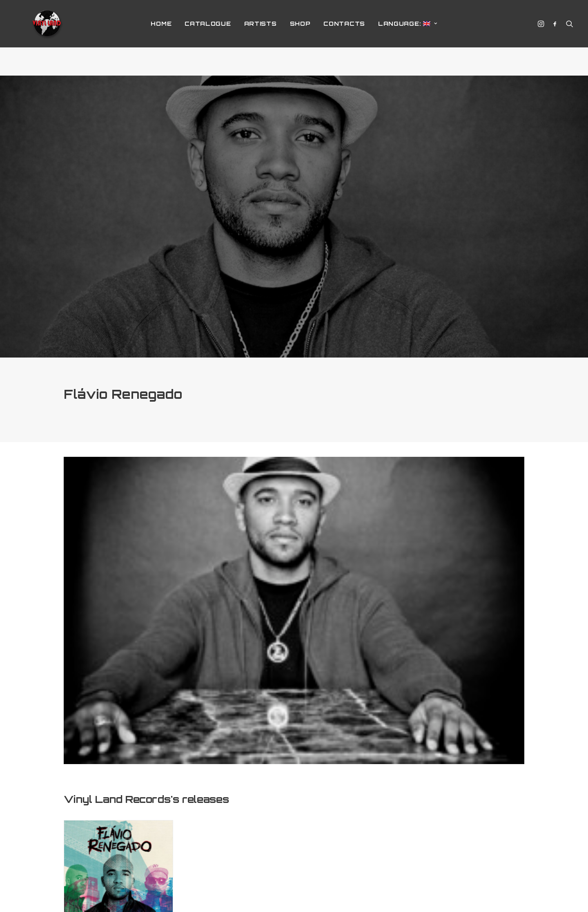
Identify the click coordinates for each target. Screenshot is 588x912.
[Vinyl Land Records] (47, 38)
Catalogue (208, 38)
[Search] (568, 38)
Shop (300, 38)
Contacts (344, 38)
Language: (408, 38)
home (161, 38)
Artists (261, 38)
